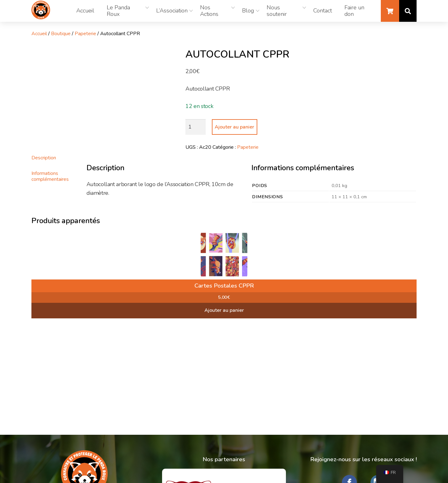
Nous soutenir (277, 11)
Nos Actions (209, 11)
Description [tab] (44, 158)
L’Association (172, 11)
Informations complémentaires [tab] (50, 176)
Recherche (408, 11)
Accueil (85, 11)
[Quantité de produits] (196, 127)
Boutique (61, 34)
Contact (323, 11)
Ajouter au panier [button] (224, 310)
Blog (248, 11)
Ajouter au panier (234, 127)
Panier (390, 11)
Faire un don (354, 11)
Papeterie (85, 34)
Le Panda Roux (118, 11)
